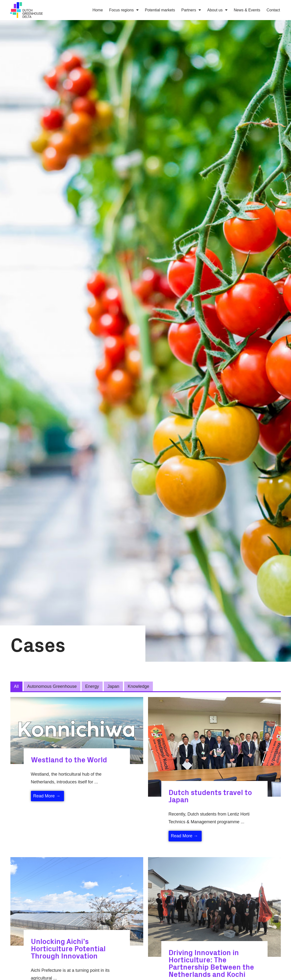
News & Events (247, 10)
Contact (273, 10)
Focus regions (124, 10)
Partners (191, 10)
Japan (113, 686)
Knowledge (138, 686)
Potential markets (160, 10)
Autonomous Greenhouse (52, 686)
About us (217, 10)
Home (98, 10)
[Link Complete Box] (77, 755)
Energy (92, 686)
